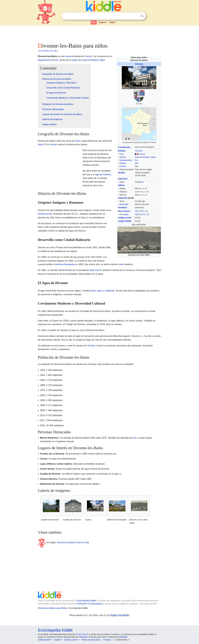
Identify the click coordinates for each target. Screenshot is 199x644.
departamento (45, 60)
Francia (142, 154)
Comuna (139, 64)
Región (123, 157)
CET (137, 211)
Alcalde (121, 173)
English (112, 22)
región (75, 60)
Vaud (40, 144)
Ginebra (91, 346)
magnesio (110, 291)
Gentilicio (122, 208)
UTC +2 (145, 214)
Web (94, 22)
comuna (69, 56)
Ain (136, 160)
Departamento (126, 160)
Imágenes (102, 22)
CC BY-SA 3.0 (82, 634)
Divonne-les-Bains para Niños (53, 608)
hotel (121, 264)
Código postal (125, 218)
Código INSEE (125, 221)
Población (123, 198)
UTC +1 (143, 211)
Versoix (53, 144)
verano (125, 214)
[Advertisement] (99, 33)
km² (142, 182)
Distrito (123, 163)
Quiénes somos (71, 640)
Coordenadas (124, 147)
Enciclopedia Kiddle (86, 601)
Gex (137, 163)
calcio (100, 291)
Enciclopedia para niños (48, 51)
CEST (138, 214)
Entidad (122, 151)
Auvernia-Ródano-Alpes (145, 157)
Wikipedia (83, 637)
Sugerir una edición (120, 615)
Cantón (123, 166)
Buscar (142, 16)
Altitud (121, 185)
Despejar (136, 16)
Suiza (78, 141)
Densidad (124, 204)
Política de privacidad (90, 640)
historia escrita (45, 214)
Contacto (107, 640)
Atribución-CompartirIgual (90, 604)
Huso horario (124, 211)
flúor (93, 291)
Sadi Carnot (96, 270)
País (122, 154)
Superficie (123, 179)
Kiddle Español (44, 640)
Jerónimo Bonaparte (65, 264)
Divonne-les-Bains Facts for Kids (73, 542)
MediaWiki (123, 637)
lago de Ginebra (103, 174)
